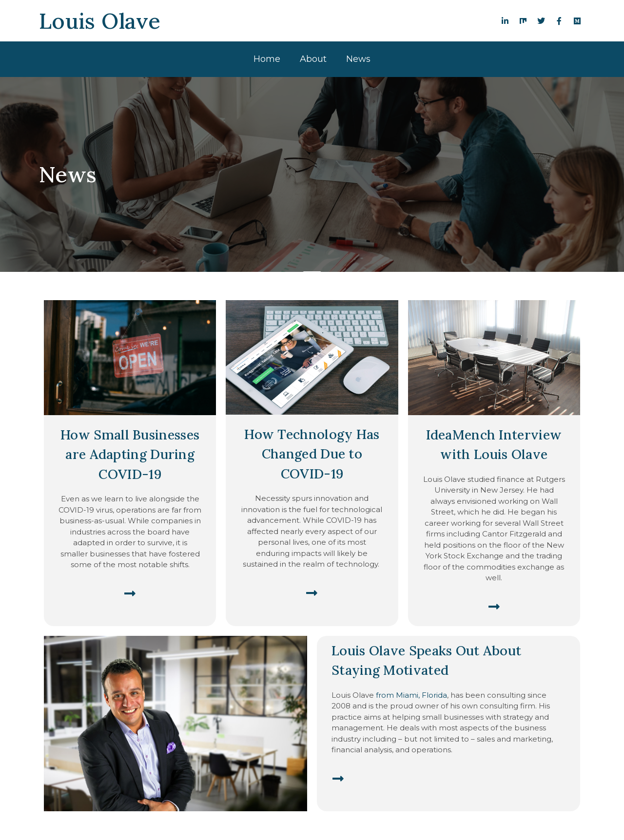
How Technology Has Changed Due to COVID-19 (312, 454)
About (313, 59)
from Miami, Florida (411, 695)
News (358, 59)
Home (267, 59)
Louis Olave (100, 21)
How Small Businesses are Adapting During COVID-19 (130, 454)
